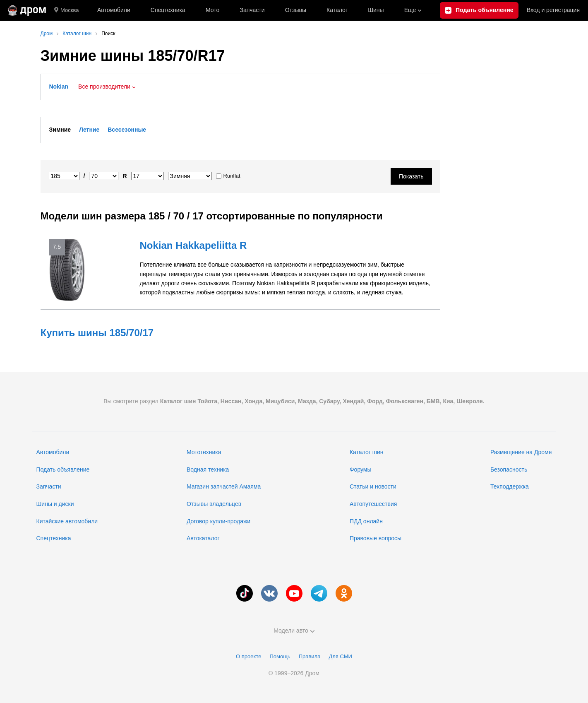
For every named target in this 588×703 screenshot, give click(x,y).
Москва (66, 10)
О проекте (248, 656)
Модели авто (294, 631)
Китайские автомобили (67, 521)
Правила (310, 656)
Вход (553, 10)
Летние (89, 130)
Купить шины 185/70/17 (97, 333)
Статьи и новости (373, 486)
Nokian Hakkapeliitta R (193, 245)
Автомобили (114, 10)
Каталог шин (367, 452)
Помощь (280, 656)
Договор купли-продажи (218, 521)
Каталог (337, 10)
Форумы (361, 469)
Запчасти (252, 10)
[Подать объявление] (479, 10)
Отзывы (296, 10)
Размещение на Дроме (521, 452)
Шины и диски (55, 504)
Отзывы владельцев (214, 504)
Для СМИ (340, 656)
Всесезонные (127, 130)
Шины (376, 10)
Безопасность (509, 469)
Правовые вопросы (376, 538)
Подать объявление (63, 469)
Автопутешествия (373, 504)
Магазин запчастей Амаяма (224, 486)
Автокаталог (203, 538)
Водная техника (208, 469)
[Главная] (27, 10)
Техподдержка (510, 486)
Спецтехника (54, 538)
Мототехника (204, 452)
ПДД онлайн (366, 521)
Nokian (59, 87)
